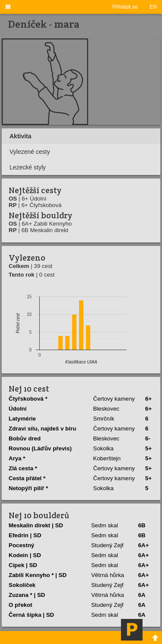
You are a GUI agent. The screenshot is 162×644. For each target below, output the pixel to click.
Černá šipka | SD (31, 615)
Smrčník (104, 419)
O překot (21, 605)
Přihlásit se (125, 7)
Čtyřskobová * (28, 399)
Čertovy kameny (114, 399)
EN (153, 7)
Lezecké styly (28, 167)
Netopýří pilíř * (28, 488)
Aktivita (21, 136)
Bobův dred (25, 438)
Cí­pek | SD (23, 565)
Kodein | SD (25, 555)
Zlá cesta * (23, 468)
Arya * (17, 458)
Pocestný (21, 545)
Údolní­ (17, 409)
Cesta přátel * (27, 478)
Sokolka (103, 448)
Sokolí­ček (22, 585)
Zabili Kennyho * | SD (38, 575)
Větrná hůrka (108, 575)
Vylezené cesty (30, 152)
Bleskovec (106, 409)
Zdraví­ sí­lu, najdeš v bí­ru (42, 429)
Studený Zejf (107, 545)
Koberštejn (107, 458)
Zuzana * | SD (27, 595)
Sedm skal (105, 525)
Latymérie (22, 419)
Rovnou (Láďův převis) (40, 448)
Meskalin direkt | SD (36, 525)
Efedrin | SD (25, 535)
